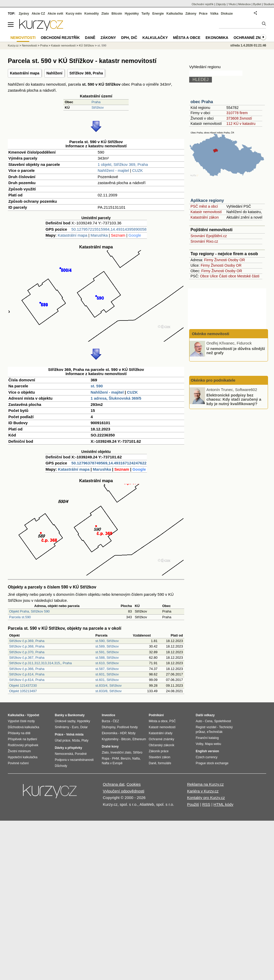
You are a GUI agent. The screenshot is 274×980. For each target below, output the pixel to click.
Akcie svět (55, 14)
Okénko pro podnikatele (213, 380)
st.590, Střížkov (107, 641)
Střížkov (98, 107)
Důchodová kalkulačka (23, 727)
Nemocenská (64, 754)
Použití (193, 804)
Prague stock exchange (212, 763)
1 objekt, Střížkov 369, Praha (123, 164)
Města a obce (187, 38)
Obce (204, 276)
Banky (59, 715)
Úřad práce (62, 740)
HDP (123, 733)
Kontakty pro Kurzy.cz (206, 798)
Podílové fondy (127, 727)
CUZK (137, 170)
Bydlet (257, 4)
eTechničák (215, 732)
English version (207, 751)
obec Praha (202, 102)
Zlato (105, 14)
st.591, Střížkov (107, 652)
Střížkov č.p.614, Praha (27, 674)
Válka (214, 14)
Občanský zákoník (162, 745)
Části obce (228, 276)
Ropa (106, 759)
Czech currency (207, 757)
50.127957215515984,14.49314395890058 (109, 229)
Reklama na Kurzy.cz (205, 784)
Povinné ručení (18, 763)
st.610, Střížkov (107, 663)
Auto (199, 721)
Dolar (84, 727)
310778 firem (237, 113)
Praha (96, 102)
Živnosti (221, 260)
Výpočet (33, 715)
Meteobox (245, 4)
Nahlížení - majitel (113, 170)
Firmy (209, 260)
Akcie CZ (38, 14)
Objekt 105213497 (23, 691)
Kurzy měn (74, 14)
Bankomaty (76, 715)
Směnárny (62, 727)
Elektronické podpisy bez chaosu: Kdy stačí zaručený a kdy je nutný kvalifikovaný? (234, 399)
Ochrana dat (114, 784)
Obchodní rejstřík (203, 4)
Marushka (99, 235)
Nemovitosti (29, 45)
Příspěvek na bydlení (22, 739)
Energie (158, 14)
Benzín (126, 759)
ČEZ (116, 721)
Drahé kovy (110, 746)
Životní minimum (19, 751)
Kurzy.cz (13, 45)
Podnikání (156, 715)
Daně (90, 38)
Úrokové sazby (65, 721)
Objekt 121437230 (23, 686)
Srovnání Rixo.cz (204, 241)
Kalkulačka (175, 14)
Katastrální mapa (25, 73)
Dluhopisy (109, 727)
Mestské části (248, 276)
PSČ (173, 721)
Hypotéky (132, 14)
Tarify (146, 14)
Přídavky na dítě (19, 733)
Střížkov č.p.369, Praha (27, 641)
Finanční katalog (207, 738)
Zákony (191, 14)
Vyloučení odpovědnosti (124, 791)
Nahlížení (54, 73)
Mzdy (132, 733)
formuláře (165, 763)
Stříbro (138, 752)
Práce (203, 14)
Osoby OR (236, 260)
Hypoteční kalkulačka (23, 757)
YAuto (232, 4)
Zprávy (24, 14)
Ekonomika (217, 38)
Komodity (91, 14)
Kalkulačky (155, 38)
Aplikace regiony (207, 200)
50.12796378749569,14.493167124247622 (109, 463)
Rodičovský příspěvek (23, 745)
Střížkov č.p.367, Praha (27, 658)
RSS (206, 804)
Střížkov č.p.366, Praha (27, 669)
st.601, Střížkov (107, 674)
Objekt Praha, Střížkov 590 (29, 611)
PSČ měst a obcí (204, 206)
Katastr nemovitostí (206, 212)
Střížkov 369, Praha (86, 73)
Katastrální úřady (161, 733)
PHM (115, 759)
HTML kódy (223, 804)
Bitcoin (117, 14)
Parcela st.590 (20, 617)
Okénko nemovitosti (210, 334)
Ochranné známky (252, 38)
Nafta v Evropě (112, 763)
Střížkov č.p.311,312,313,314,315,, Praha (40, 663)
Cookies (134, 784)
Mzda (76, 740)
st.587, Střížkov (107, 669)
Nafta (136, 759)
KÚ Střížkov (87, 45)
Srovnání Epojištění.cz (209, 236)
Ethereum (139, 739)
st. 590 (97, 386)
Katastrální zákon (205, 217)
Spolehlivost (223, 721)
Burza (106, 721)
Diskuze (227, 14)
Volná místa (75, 734)
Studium (269, 4)
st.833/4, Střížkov (109, 686)
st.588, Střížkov (107, 658)
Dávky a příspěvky (68, 748)
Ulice (214, 276)
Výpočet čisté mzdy (21, 721)
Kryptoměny (110, 739)
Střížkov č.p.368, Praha (27, 646)
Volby (199, 744)
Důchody (61, 766)
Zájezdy (221, 4)
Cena (209, 721)
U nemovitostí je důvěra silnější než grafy (236, 351)
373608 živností (239, 118)
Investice (108, 715)
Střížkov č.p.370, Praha (27, 652)
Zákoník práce (159, 751)
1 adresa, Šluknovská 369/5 (116, 398)
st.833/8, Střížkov (109, 691)
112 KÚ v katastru (241, 124)
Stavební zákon (160, 757)
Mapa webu (213, 744)
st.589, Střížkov (107, 646)
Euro (75, 727)
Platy (85, 740)
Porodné (81, 754)
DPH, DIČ (129, 38)
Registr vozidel (206, 727)
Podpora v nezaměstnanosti (74, 760)
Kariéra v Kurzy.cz (203, 791)
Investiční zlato (121, 752)
